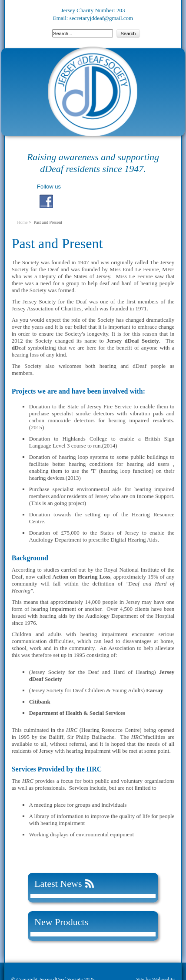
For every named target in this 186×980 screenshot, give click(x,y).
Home (22, 222)
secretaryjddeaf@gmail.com (101, 18)
